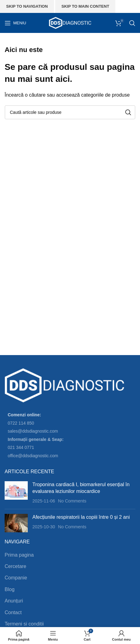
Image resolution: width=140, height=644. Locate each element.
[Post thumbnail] (16, 493)
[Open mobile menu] (15, 23)
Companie (16, 578)
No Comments (72, 501)
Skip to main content (85, 6)
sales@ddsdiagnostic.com (33, 431)
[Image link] (65, 385)
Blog (10, 589)
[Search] (132, 23)
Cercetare (15, 566)
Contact (13, 612)
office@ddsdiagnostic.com (33, 456)
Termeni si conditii (24, 624)
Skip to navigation (27, 6)
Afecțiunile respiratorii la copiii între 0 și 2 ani (81, 517)
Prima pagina (19, 555)
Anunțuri (14, 601)
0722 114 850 (21, 423)
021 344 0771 (21, 447)
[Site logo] (70, 23)
